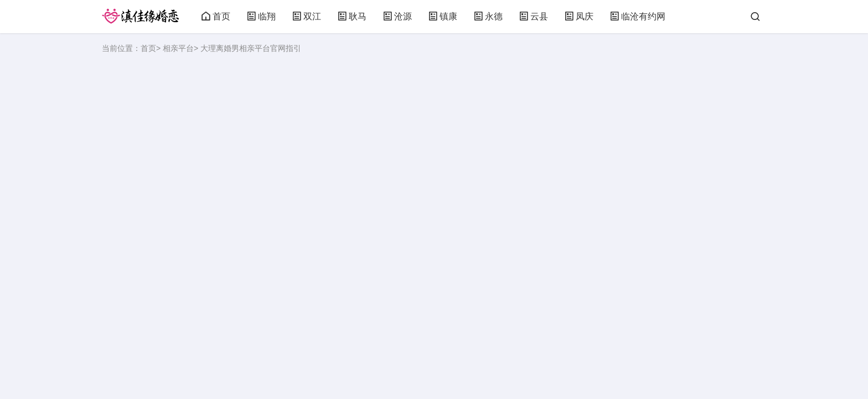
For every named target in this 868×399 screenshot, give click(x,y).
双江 (307, 16)
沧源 (397, 16)
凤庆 (579, 16)
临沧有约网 (638, 16)
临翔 (261, 16)
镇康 (443, 16)
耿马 (352, 16)
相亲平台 (178, 48)
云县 (534, 16)
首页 (216, 16)
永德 (488, 16)
